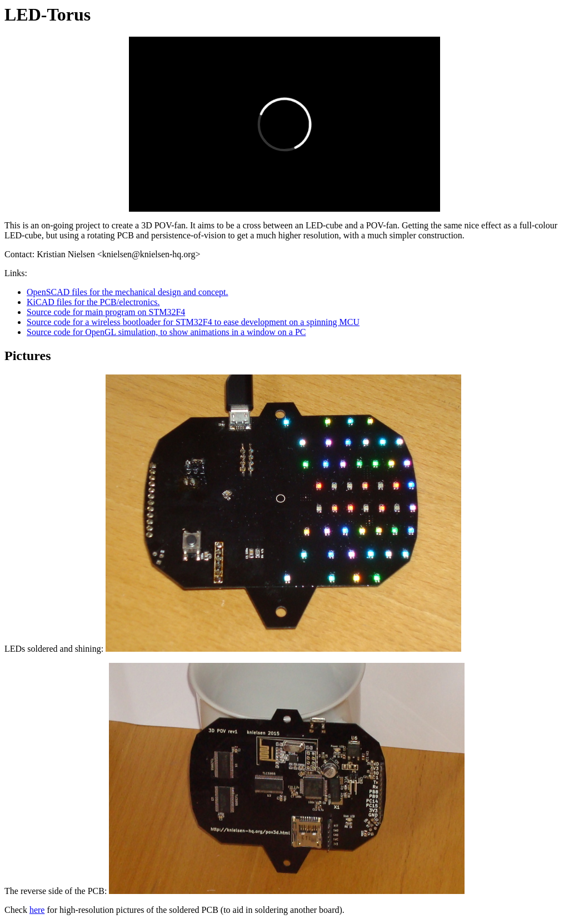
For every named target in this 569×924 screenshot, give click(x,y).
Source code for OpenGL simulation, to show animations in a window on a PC (166, 332)
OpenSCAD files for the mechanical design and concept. (128, 292)
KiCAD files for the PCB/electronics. (93, 302)
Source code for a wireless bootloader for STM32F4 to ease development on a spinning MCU (193, 322)
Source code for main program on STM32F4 (106, 312)
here (37, 910)
